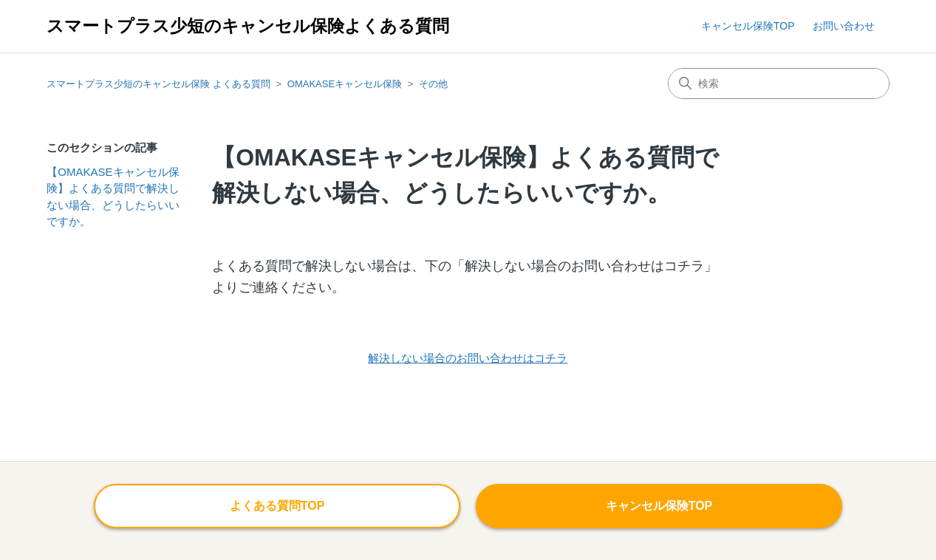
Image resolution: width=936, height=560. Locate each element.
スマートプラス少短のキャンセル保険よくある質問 (248, 26)
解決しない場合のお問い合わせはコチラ (468, 358)
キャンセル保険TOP (748, 26)
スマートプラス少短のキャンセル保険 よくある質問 (158, 84)
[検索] (779, 83)
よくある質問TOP (277, 506)
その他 (433, 84)
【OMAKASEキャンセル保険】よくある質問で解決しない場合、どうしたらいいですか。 (113, 197)
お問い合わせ (844, 26)
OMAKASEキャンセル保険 (345, 84)
